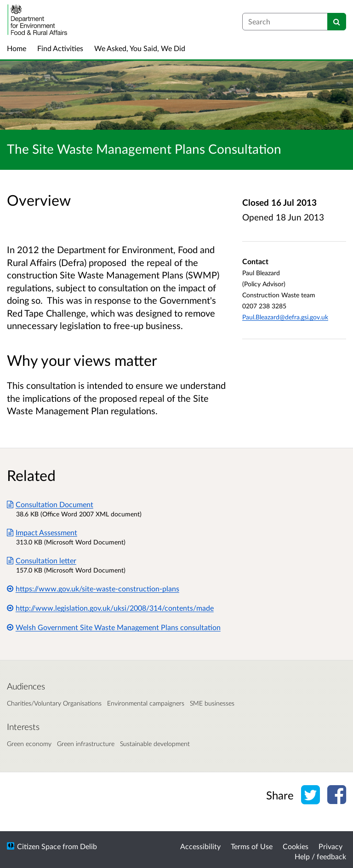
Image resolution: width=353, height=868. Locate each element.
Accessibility (200, 846)
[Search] (337, 22)
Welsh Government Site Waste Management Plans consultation (114, 627)
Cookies (296, 846)
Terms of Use (252, 846)
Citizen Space (39, 846)
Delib (88, 846)
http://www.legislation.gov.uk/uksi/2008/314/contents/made (110, 608)
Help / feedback (320, 856)
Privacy (330, 846)
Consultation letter (42, 560)
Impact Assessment (42, 532)
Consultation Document (50, 504)
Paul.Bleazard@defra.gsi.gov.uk (285, 317)
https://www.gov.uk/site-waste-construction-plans (93, 588)
